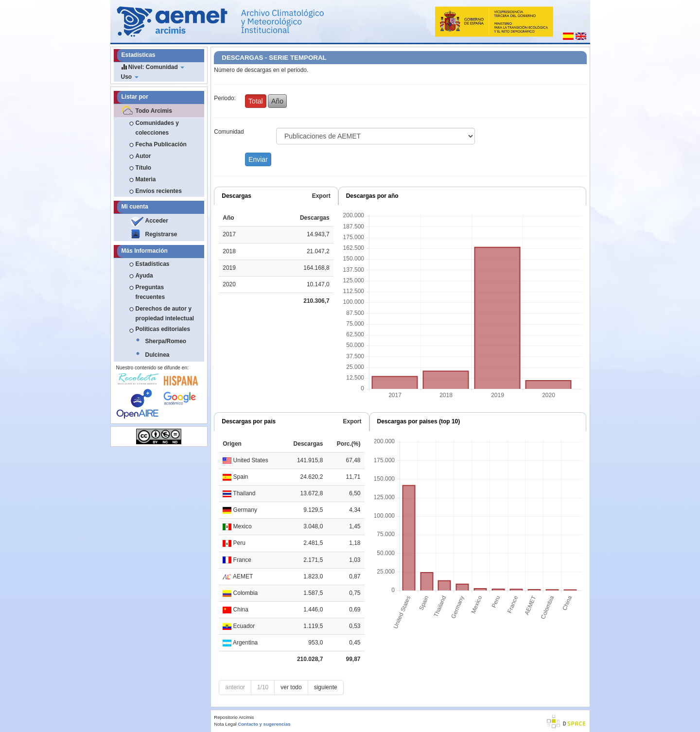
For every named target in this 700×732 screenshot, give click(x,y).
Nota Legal (225, 724)
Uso (130, 77)
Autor (143, 156)
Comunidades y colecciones (157, 128)
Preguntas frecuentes (150, 292)
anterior (235, 687)
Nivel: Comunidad (153, 67)
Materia (146, 179)
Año (277, 101)
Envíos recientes (159, 191)
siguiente (326, 687)
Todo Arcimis (154, 111)
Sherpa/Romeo (166, 341)
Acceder (157, 221)
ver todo (291, 687)
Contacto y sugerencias (264, 724)
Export (321, 196)
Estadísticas (153, 264)
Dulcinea (157, 355)
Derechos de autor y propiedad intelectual (165, 314)
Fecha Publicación (161, 144)
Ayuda (144, 276)
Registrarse (161, 234)
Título (144, 168)
